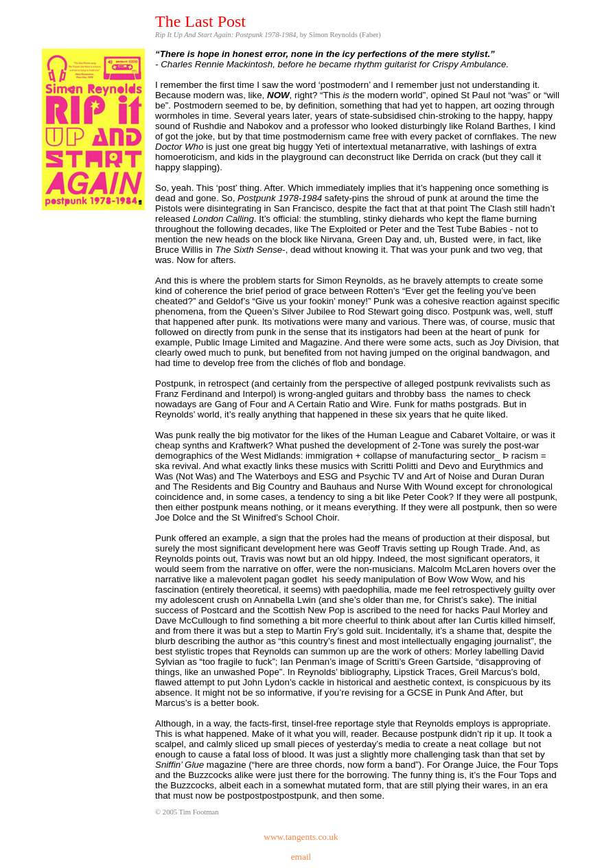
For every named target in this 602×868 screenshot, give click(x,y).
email (301, 857)
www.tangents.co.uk (301, 837)
